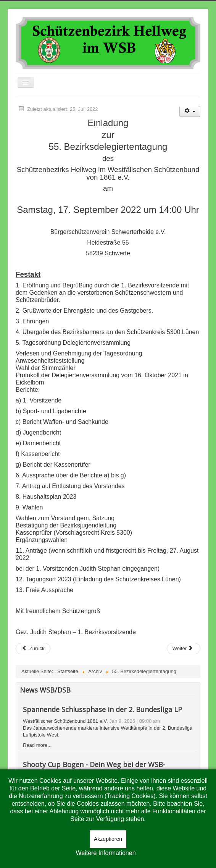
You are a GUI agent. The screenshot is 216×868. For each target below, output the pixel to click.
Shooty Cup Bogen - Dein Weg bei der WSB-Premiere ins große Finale (94, 768)
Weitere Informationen (106, 853)
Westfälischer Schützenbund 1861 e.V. (65, 721)
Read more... (37, 745)
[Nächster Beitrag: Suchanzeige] (184, 649)
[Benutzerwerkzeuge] (190, 111)
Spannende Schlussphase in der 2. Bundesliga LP (102, 709)
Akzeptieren (108, 839)
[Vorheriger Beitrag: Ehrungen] (33, 649)
